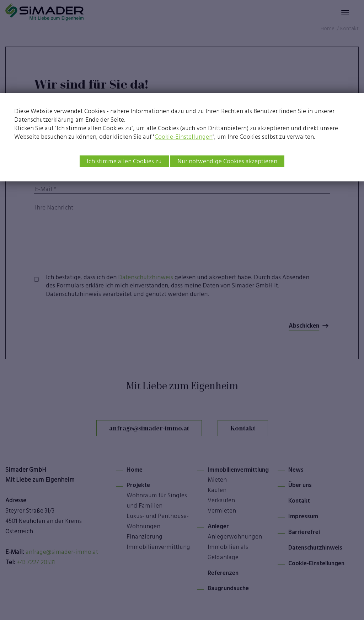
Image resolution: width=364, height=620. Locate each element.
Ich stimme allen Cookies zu (124, 161)
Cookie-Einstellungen (184, 137)
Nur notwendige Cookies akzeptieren (227, 161)
